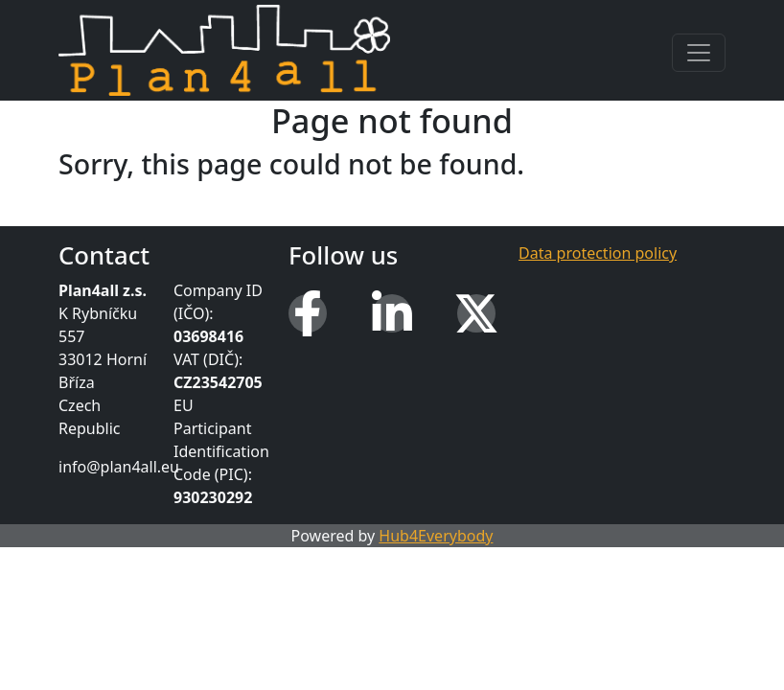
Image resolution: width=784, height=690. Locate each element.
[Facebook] (308, 313)
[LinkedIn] (392, 313)
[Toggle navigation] (699, 53)
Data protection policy (598, 253)
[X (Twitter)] (476, 313)
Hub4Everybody (436, 536)
